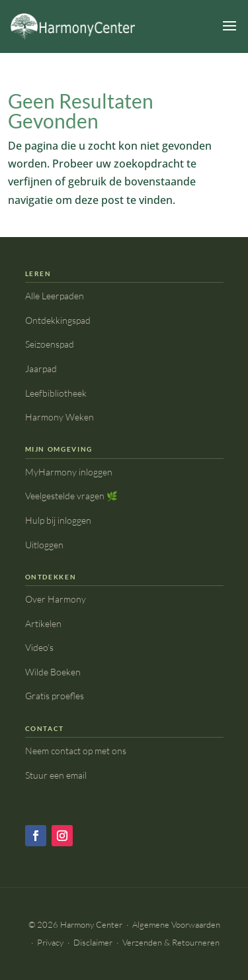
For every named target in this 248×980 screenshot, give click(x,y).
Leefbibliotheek (56, 393)
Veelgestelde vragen (71, 496)
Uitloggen (44, 545)
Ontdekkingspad (58, 320)
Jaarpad (41, 368)
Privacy (50, 942)
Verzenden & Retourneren (171, 942)
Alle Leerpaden (55, 296)
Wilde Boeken (53, 672)
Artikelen (43, 623)
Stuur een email (56, 775)
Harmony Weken (60, 417)
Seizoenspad (50, 344)
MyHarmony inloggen (69, 472)
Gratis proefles (55, 696)
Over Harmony (56, 599)
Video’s (39, 647)
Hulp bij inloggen (58, 520)
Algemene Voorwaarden (176, 924)
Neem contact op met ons (76, 751)
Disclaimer (93, 942)
